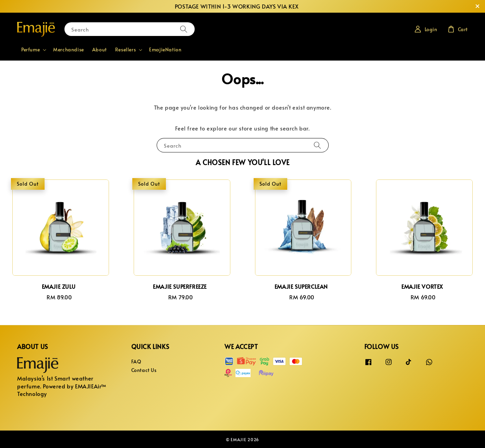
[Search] (184, 29)
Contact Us (144, 370)
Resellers (125, 50)
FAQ (136, 362)
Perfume (31, 50)
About (100, 49)
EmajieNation (165, 49)
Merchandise (69, 49)
